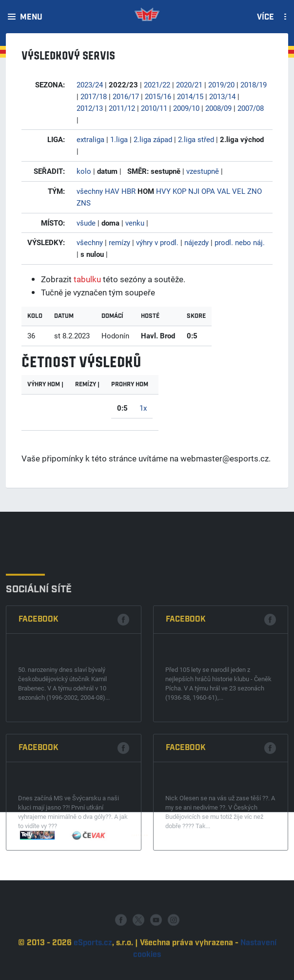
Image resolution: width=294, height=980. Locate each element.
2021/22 (157, 84)
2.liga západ (153, 139)
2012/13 (90, 108)
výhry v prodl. (157, 242)
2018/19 (254, 84)
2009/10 (186, 108)
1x (143, 408)
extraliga (90, 139)
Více (265, 18)
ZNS (84, 203)
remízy (119, 242)
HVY (163, 191)
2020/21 (189, 84)
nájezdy (196, 242)
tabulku (87, 279)
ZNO (255, 191)
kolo (84, 171)
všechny (90, 191)
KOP (179, 191)
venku (135, 223)
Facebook (39, 718)
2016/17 (126, 96)
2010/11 (154, 108)
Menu (31, 18)
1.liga (119, 139)
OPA (208, 191)
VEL (239, 191)
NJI (194, 191)
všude (86, 223)
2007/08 (251, 108)
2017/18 (94, 96)
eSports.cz (93, 972)
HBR (128, 191)
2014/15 (190, 96)
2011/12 (122, 108)
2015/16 (158, 96)
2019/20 (221, 84)
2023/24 (90, 84)
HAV (112, 191)
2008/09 (218, 108)
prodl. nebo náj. (240, 242)
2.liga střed (196, 139)
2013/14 (222, 96)
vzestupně (203, 171)
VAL (224, 191)
